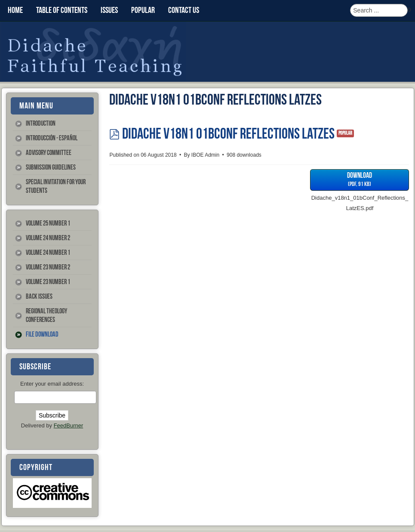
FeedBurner (69, 425)
